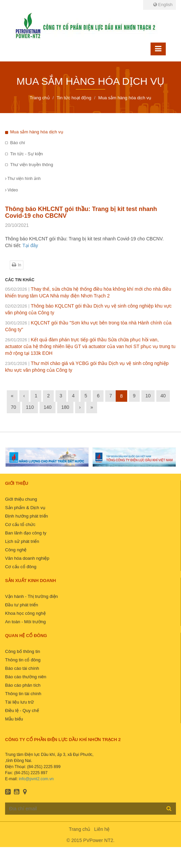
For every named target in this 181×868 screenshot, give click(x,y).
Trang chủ (80, 829)
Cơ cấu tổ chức (20, 524)
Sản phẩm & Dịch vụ (25, 508)
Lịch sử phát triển (22, 541)
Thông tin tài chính (23, 694)
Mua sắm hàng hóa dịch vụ (37, 132)
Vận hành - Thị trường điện (31, 596)
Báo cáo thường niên (26, 677)
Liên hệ (102, 829)
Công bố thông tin (22, 651)
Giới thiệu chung (21, 499)
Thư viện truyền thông (32, 165)
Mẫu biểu (14, 719)
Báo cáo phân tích (23, 685)
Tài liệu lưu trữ (19, 702)
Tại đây (30, 245)
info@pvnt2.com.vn (36, 779)
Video (12, 190)
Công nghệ (16, 550)
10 (148, 396)
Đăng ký (169, 808)
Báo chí (18, 143)
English (163, 5)
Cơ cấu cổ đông (21, 567)
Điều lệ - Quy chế (22, 711)
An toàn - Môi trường (25, 622)
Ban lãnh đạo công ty (26, 533)
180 (65, 407)
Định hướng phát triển (27, 516)
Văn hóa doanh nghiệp (27, 558)
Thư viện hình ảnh (23, 179)
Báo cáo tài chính (22, 668)
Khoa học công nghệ (25, 613)
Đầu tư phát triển (21, 605)
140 (48, 407)
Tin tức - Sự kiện (27, 154)
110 (30, 407)
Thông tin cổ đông (23, 660)
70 (14, 407)
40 (163, 396)
